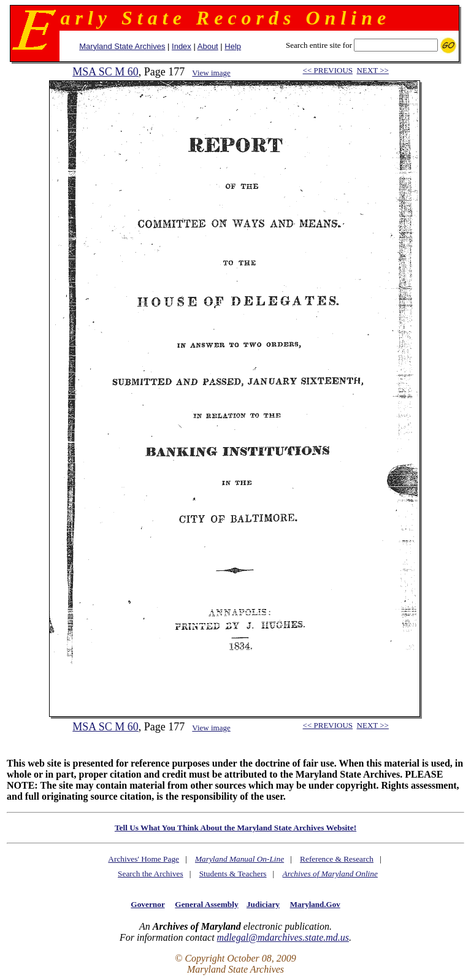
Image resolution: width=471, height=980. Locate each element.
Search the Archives (151, 874)
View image (211, 73)
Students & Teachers (233, 874)
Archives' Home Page (144, 859)
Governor (147, 904)
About (208, 46)
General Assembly (206, 904)
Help (233, 46)
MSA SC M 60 (105, 72)
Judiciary (263, 904)
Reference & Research (337, 859)
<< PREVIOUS (328, 70)
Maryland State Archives (122, 46)
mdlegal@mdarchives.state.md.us (283, 937)
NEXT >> (373, 70)
